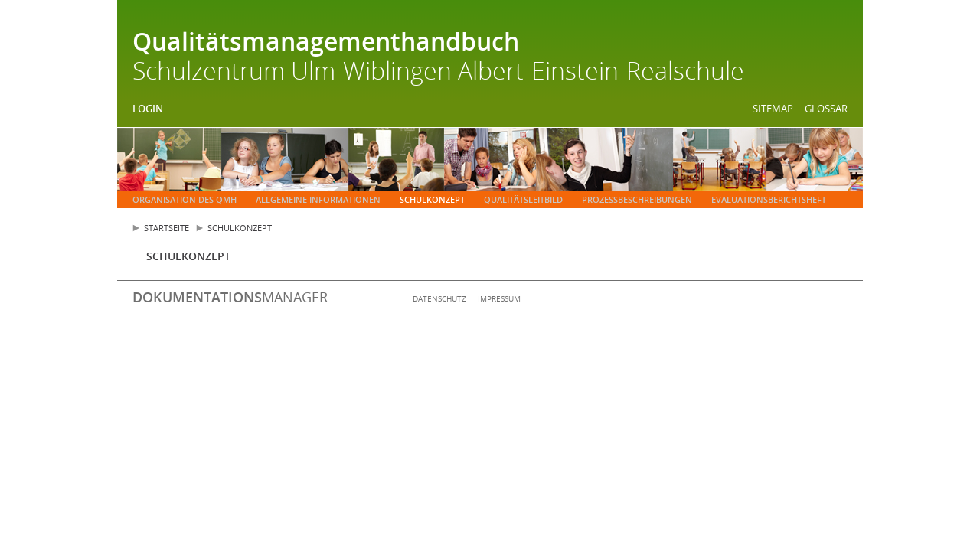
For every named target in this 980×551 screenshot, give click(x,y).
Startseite (167, 228)
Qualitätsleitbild (523, 199)
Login (148, 109)
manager (230, 297)
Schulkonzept (432, 199)
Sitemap (773, 109)
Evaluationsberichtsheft (769, 199)
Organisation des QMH (185, 199)
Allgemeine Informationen (318, 199)
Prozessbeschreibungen (637, 199)
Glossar (826, 109)
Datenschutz (439, 298)
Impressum (499, 298)
